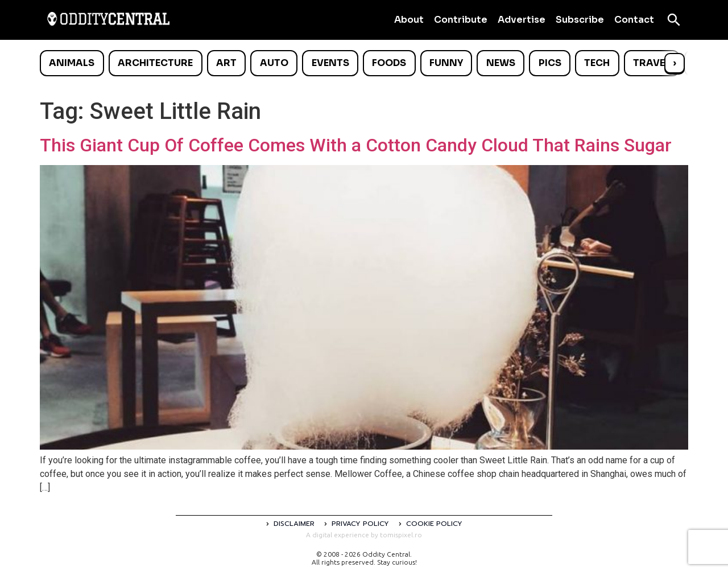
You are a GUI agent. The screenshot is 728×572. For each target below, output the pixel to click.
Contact (634, 20)
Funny (446, 63)
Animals (72, 63)
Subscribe (580, 20)
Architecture (155, 63)
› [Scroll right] (675, 63)
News (501, 63)
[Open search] (674, 20)
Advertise (522, 20)
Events (330, 63)
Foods (389, 63)
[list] (364, 63)
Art (226, 63)
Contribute (461, 20)
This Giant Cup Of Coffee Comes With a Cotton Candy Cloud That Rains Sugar (356, 145)
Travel (652, 63)
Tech (597, 63)
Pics (550, 63)
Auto (274, 63)
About (409, 20)
